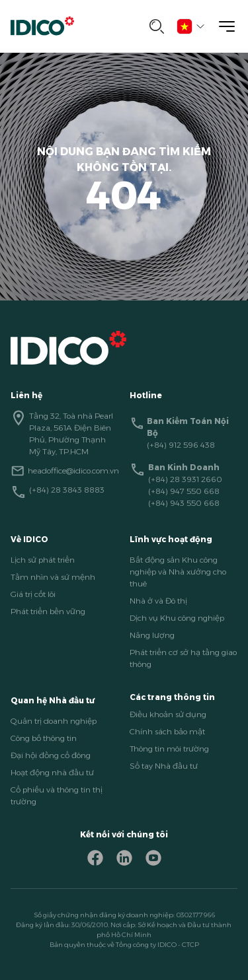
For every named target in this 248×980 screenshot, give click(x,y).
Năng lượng (152, 635)
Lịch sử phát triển (43, 560)
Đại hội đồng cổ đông (51, 755)
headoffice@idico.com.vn (73, 471)
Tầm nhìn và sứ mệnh (53, 577)
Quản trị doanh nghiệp (54, 721)
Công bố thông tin (44, 738)
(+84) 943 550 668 (184, 503)
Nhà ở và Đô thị (158, 601)
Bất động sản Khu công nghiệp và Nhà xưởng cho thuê (178, 572)
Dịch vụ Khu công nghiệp (177, 618)
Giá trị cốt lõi (33, 594)
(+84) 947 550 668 (184, 491)
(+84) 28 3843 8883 (67, 490)
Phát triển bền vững (48, 611)
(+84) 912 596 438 (181, 445)
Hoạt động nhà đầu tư (52, 772)
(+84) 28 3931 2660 (185, 479)
